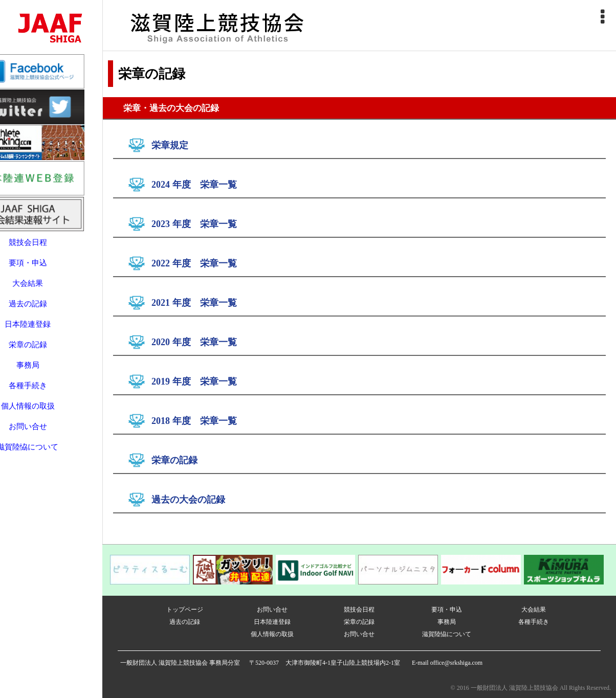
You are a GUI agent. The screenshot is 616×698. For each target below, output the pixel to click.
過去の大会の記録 (188, 500)
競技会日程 (51, 228)
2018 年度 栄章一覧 (194, 421)
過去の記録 (51, 289)
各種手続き (51, 371)
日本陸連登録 (51, 310)
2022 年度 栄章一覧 (194, 263)
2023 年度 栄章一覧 (194, 224)
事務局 (51, 351)
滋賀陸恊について (51, 433)
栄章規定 (170, 145)
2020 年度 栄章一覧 (194, 342)
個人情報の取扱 (51, 392)
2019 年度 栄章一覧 (194, 381)
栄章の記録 (51, 330)
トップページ (185, 610)
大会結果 (51, 269)
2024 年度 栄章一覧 (194, 185)
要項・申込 (51, 249)
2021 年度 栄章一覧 (194, 303)
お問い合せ (51, 412)
